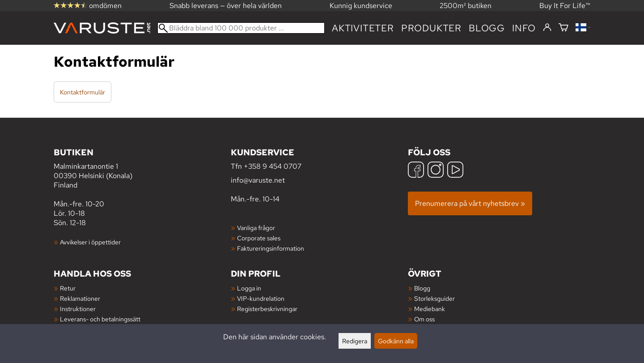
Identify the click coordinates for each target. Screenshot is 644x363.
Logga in (249, 288)
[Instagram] (436, 171)
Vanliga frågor (256, 228)
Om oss (424, 319)
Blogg (422, 288)
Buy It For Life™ (565, 6)
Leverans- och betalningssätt (100, 319)
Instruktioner (78, 309)
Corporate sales (259, 238)
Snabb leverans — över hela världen (226, 6)
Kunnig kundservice (361, 6)
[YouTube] (455, 171)
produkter (431, 28)
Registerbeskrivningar (267, 309)
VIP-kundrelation (261, 298)
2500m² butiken (466, 6)
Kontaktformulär (83, 92)
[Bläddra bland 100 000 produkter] (241, 28)
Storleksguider (434, 298)
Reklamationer (80, 298)
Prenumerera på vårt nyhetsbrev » (470, 203)
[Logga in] (547, 28)
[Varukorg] (563, 28)
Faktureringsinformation (271, 248)
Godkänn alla (396, 341)
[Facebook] (416, 171)
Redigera (355, 341)
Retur (68, 288)
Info (524, 28)
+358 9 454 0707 (273, 166)
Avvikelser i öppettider (90, 242)
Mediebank (430, 309)
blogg (487, 28)
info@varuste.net (258, 180)
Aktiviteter (363, 28)
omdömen (88, 6)
